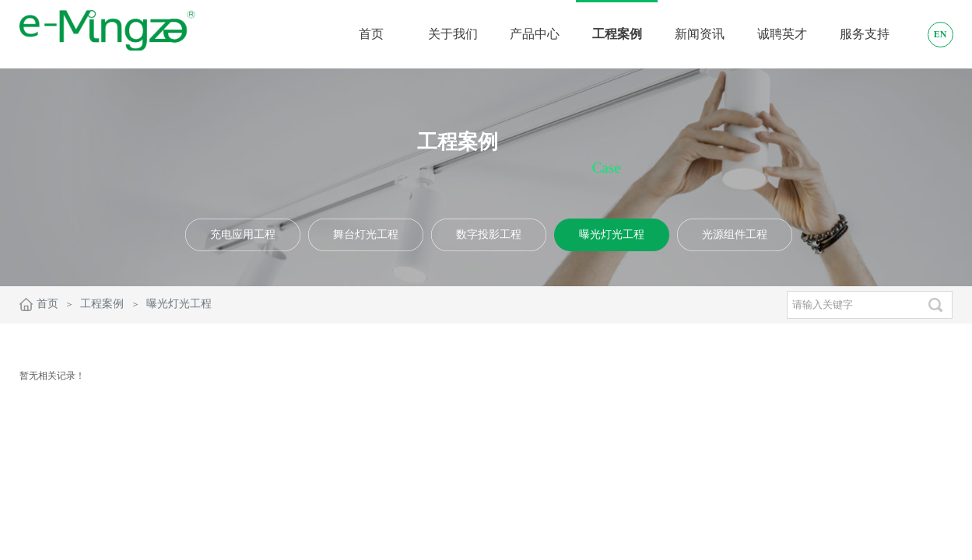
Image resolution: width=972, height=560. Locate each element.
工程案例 (102, 304)
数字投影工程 (489, 234)
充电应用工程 (243, 234)
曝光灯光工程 (612, 234)
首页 (47, 304)
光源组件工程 (735, 234)
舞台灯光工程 (366, 234)
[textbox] (853, 305)
